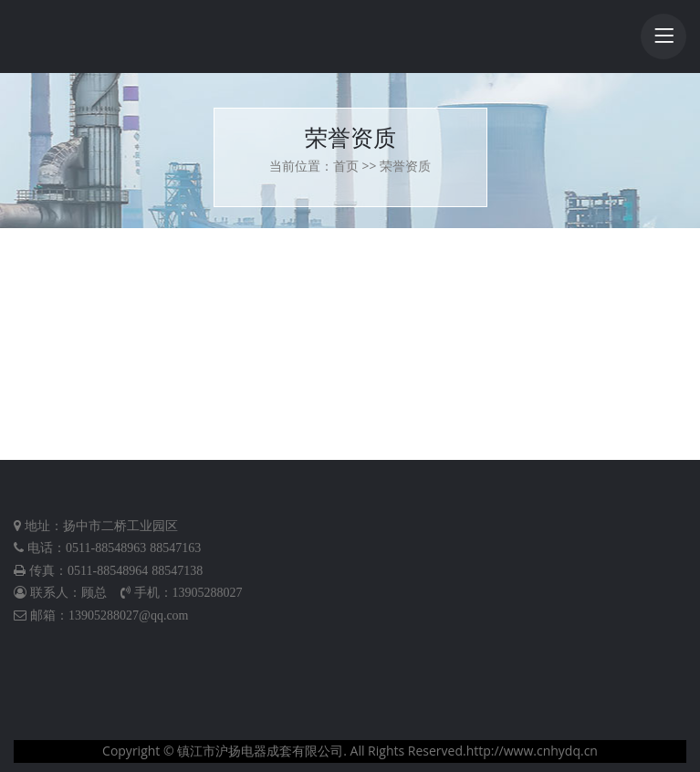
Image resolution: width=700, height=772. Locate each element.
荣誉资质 (405, 166)
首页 (346, 166)
